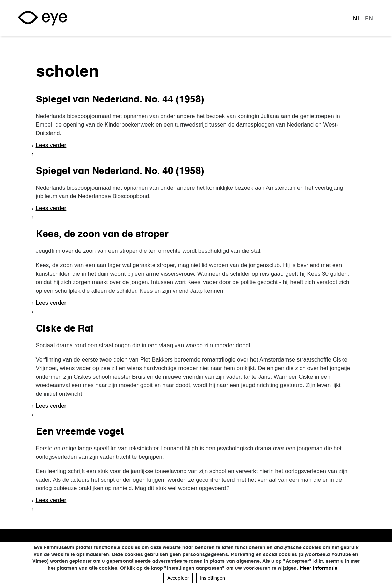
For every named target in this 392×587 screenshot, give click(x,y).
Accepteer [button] (178, 578)
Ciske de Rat (65, 328)
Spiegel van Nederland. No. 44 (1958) (120, 99)
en (369, 18)
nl (357, 18)
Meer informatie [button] (319, 568)
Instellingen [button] (213, 578)
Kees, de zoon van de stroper (102, 234)
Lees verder (51, 145)
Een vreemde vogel (80, 431)
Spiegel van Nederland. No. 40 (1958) (120, 171)
